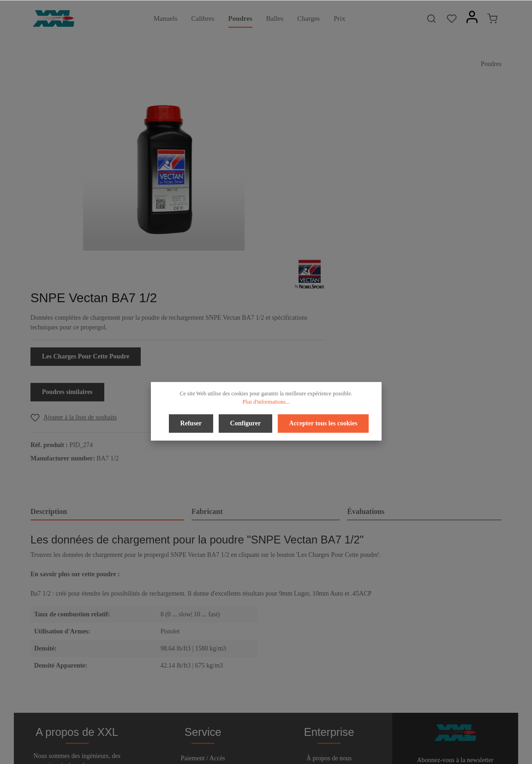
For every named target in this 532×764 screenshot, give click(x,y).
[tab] (107, 343)
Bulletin (203, 662)
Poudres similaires (353, 223)
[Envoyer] (493, 645)
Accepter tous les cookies (322, 422)
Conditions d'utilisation (329, 633)
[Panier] (492, 18)
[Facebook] (244, 731)
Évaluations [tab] (366, 343)
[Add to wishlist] (359, 248)
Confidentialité (329, 618)
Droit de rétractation (203, 618)
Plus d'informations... (266, 402)
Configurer (246, 422)
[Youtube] (275, 731)
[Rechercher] (431, 18)
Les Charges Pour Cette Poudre (371, 188)
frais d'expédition (400, 752)
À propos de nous (329, 603)
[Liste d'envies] (452, 18)
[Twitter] (259, 731)
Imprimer (329, 648)
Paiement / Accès (203, 603)
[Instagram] (289, 731)
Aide (203, 633)
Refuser (193, 422)
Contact (203, 648)
